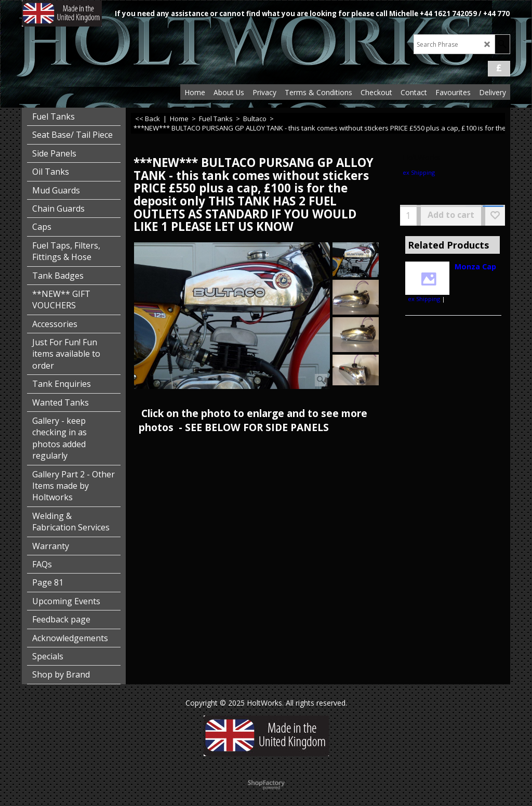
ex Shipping (419, 172)
